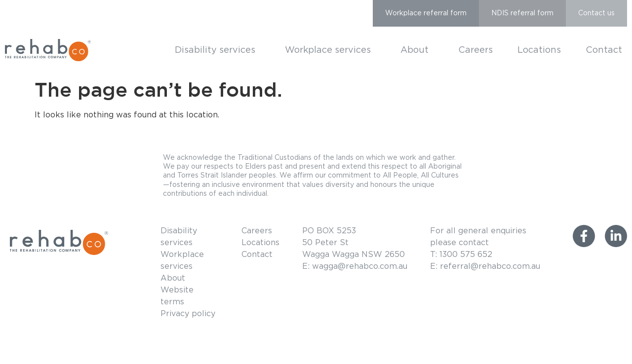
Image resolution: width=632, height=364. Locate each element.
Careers (475, 50)
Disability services (217, 50)
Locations (539, 50)
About (417, 50)
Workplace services (330, 50)
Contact (604, 50)
